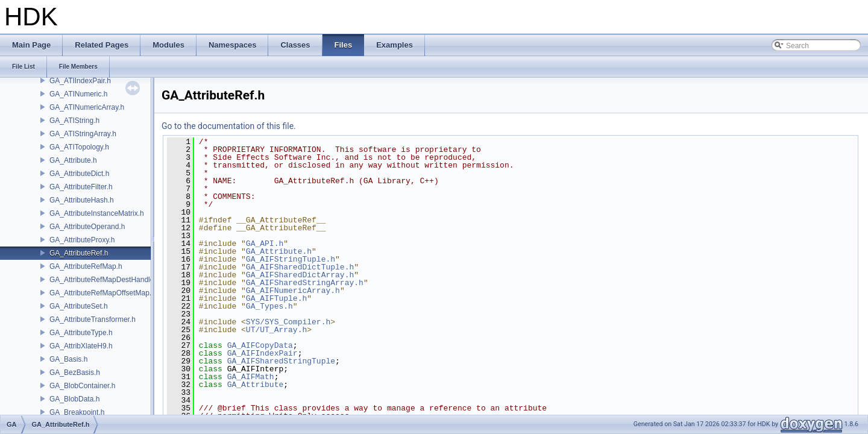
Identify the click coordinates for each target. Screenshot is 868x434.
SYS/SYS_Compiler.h (288, 322)
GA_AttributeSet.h (79, 306)
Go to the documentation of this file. (229, 126)
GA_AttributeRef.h (79, 253)
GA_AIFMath (251, 377)
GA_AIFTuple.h (276, 298)
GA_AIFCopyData (260, 345)
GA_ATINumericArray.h (87, 107)
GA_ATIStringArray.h (83, 134)
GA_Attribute (256, 385)
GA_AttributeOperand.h (87, 227)
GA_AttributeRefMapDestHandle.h (105, 280)
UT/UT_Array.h (276, 330)
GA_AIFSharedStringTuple (281, 361)
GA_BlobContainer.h (82, 386)
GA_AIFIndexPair (263, 353)
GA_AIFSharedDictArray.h (300, 275)
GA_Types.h (269, 306)
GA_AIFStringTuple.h (291, 259)
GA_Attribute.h (73, 160)
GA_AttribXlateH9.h (81, 346)
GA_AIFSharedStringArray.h (305, 283)
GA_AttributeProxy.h (82, 240)
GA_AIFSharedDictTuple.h (300, 267)
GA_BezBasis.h (75, 373)
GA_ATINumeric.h (78, 94)
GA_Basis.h (68, 359)
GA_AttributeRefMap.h (86, 266)
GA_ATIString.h (74, 121)
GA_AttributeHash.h (82, 200)
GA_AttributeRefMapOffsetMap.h (102, 293)
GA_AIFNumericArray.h (293, 291)
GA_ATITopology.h (79, 147)
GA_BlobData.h (74, 399)
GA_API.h (265, 244)
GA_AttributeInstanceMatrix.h (97, 213)
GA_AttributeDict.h (79, 174)
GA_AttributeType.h (81, 333)
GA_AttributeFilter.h (81, 187)
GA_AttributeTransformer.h (93, 319)
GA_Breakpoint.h (77, 412)
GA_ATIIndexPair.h (80, 81)
